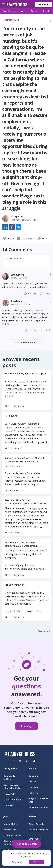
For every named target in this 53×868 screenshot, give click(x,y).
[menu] (4, 3)
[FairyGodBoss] (20, 754)
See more (44, 631)
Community (9, 11)
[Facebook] (6, 761)
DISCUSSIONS (11, 20)
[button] (50, 21)
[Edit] (50, 21)
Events (47, 11)
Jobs (23, 11)
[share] (39, 238)
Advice (34, 11)
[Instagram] (13, 761)
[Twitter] (20, 761)
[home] (17, 5)
